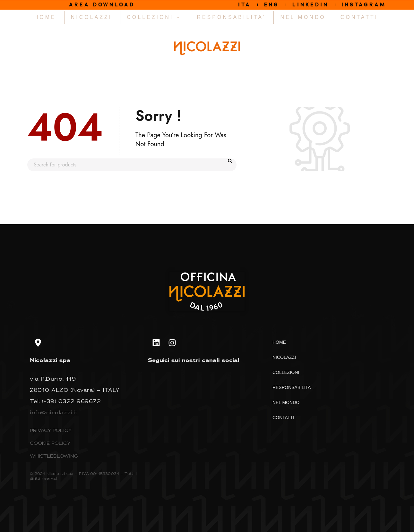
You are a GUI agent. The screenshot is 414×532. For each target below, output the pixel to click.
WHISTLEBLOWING (54, 456)
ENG (271, 5)
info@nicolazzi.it (54, 412)
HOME (45, 17)
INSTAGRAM (364, 5)
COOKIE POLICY (50, 443)
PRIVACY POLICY (51, 430)
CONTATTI (359, 17)
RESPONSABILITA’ (231, 17)
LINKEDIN (310, 5)
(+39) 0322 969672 (72, 401)
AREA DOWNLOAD (102, 5)
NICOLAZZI (92, 17)
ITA (244, 5)
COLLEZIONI (154, 17)
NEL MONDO (303, 17)
